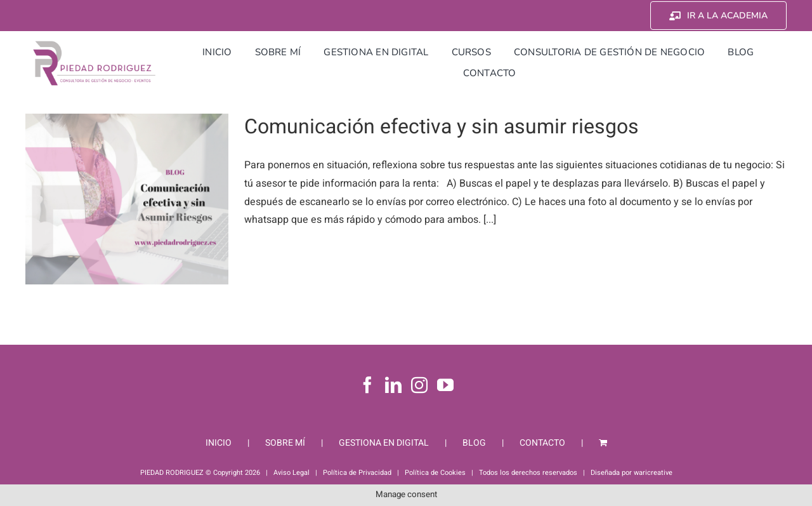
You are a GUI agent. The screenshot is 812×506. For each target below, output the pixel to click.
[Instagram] (419, 385)
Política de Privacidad (357, 473)
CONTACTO (542, 443)
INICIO (219, 443)
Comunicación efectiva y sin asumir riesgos (442, 127)
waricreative (653, 473)
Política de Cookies (435, 473)
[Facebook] (367, 385)
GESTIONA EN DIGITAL (384, 443)
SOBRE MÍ (285, 443)
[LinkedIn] (393, 385)
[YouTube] (445, 385)
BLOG (474, 443)
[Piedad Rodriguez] (95, 44)
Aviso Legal (291, 473)
